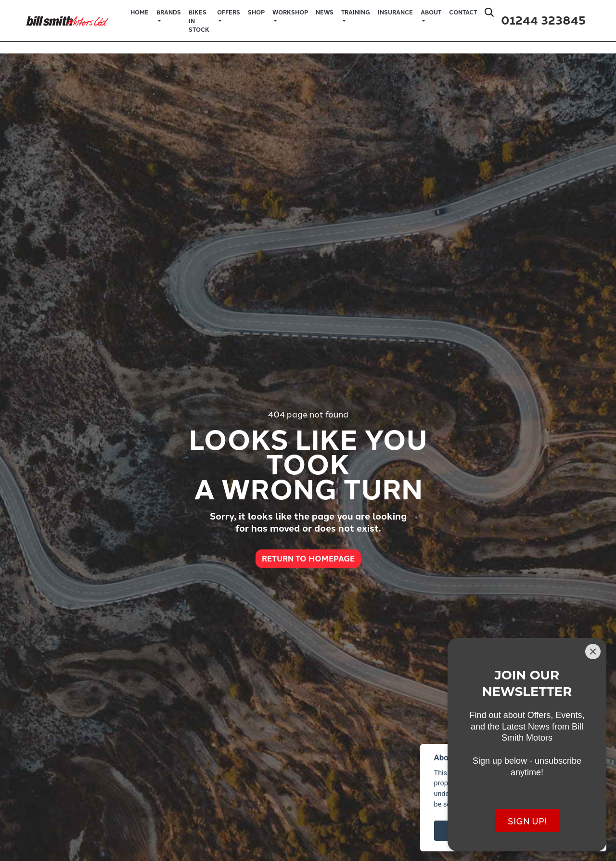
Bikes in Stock (199, 21)
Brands (169, 12)
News (325, 12)
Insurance (395, 12)
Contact (463, 12)
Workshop (290, 12)
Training (356, 12)
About (431, 12)
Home (140, 12)
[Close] (593, 652)
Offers (229, 12)
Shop (256, 12)
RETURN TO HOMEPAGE (308, 558)
